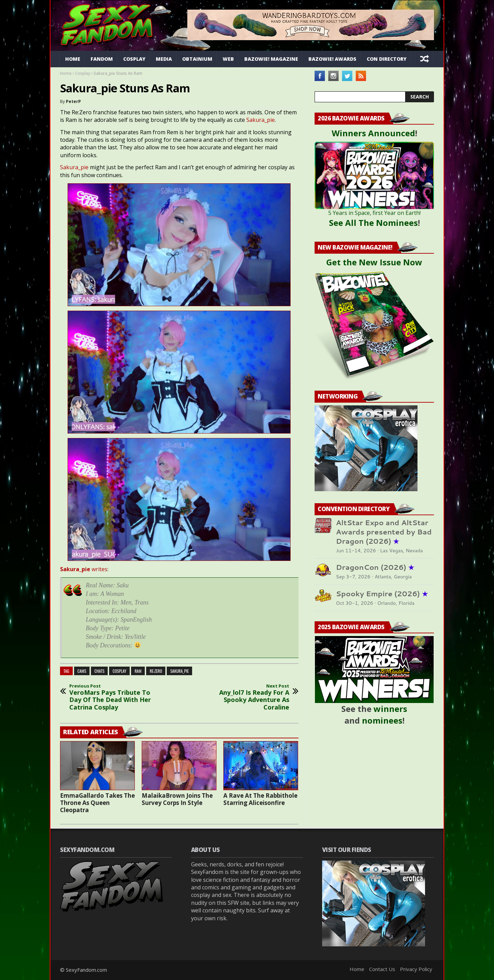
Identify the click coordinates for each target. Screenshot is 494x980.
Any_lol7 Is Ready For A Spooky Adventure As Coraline (244, 697)
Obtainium (197, 59)
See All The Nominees (373, 223)
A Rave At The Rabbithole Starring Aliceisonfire (260, 799)
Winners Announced (373, 133)
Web (228, 59)
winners (390, 709)
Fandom (102, 59)
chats (99, 671)
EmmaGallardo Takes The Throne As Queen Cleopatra (97, 803)
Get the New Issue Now (374, 262)
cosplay (119, 671)
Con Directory (387, 59)
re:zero (156, 671)
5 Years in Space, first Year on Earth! (374, 213)
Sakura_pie (261, 120)
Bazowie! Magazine (271, 59)
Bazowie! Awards (332, 59)
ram (138, 671)
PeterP (73, 101)
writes (84, 569)
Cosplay (134, 59)
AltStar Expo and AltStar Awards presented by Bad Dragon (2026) (384, 532)
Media (164, 59)
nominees (382, 720)
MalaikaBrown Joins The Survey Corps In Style (177, 799)
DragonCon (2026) (375, 567)
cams (82, 671)
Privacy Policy (416, 969)
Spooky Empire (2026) (382, 594)
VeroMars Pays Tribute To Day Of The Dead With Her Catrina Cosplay (115, 697)
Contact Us (382, 969)
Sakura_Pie (179, 671)
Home (73, 59)
